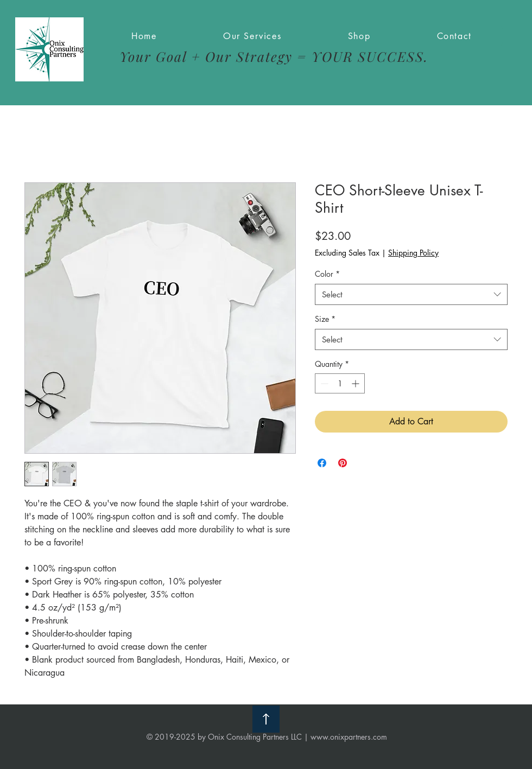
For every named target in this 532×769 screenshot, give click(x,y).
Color (327, 274)
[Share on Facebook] (322, 463)
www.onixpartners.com (349, 737)
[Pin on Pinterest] (343, 463)
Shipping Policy (413, 253)
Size (325, 319)
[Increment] (356, 383)
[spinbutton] (340, 383)
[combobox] (411, 294)
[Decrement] (323, 383)
